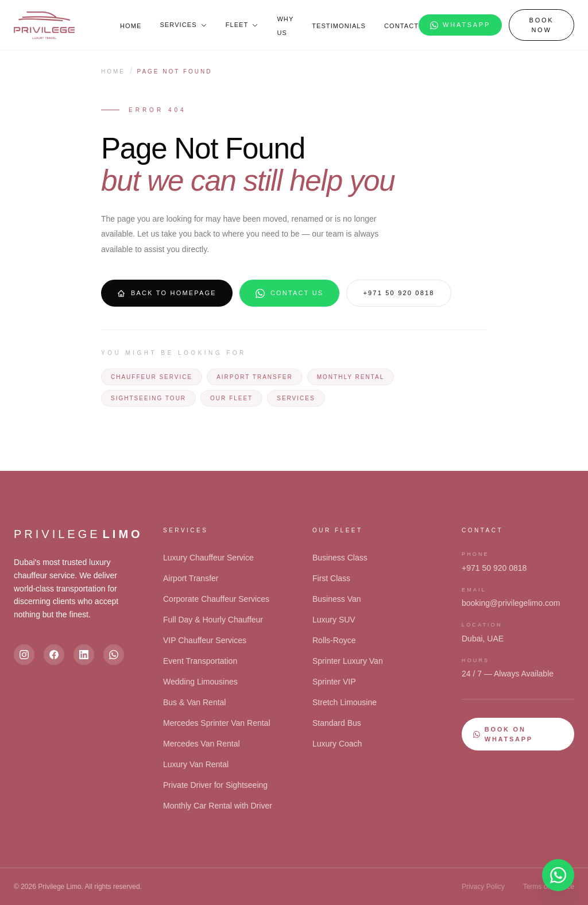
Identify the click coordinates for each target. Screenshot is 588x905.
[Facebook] (54, 655)
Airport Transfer (255, 377)
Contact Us (290, 293)
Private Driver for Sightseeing (215, 785)
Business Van (337, 599)
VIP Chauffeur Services (205, 640)
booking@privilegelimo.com (511, 603)
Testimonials (339, 26)
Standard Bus (337, 723)
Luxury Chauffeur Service (208, 558)
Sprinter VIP (334, 682)
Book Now (542, 25)
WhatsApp (460, 25)
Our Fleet (231, 398)
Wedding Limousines (200, 682)
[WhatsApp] (114, 655)
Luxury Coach (337, 744)
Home (131, 26)
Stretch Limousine (345, 702)
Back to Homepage (167, 293)
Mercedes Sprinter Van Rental (217, 723)
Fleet (242, 25)
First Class (331, 578)
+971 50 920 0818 (399, 293)
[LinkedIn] (84, 655)
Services (183, 25)
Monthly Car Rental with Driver (218, 806)
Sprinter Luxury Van (348, 661)
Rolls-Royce (334, 640)
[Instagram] (24, 655)
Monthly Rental (351, 377)
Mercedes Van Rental (202, 744)
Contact (401, 26)
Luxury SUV (334, 620)
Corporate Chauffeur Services (216, 599)
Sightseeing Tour (148, 398)
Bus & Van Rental (194, 702)
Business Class (340, 558)
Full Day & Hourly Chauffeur (213, 620)
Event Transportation (200, 661)
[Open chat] (558, 875)
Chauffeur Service (152, 377)
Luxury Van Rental (196, 764)
